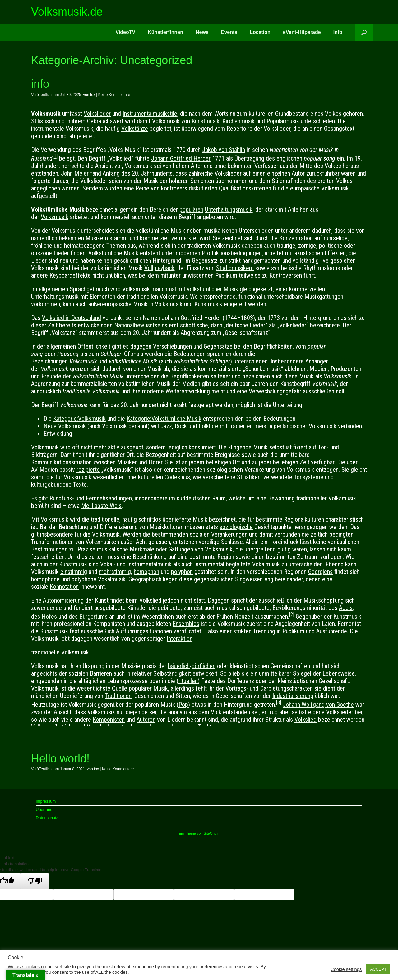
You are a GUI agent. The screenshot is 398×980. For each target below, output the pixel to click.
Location (260, 32)
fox (93, 95)
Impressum (46, 801)
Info (338, 32)
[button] (364, 32)
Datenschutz (47, 818)
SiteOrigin (212, 833)
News (202, 32)
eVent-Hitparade (302, 32)
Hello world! (60, 759)
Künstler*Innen (165, 32)
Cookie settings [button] (346, 969)
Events (229, 32)
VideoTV (125, 32)
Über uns (44, 810)
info (40, 84)
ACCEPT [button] (378, 969)
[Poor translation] (35, 881)
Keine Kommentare (114, 95)
